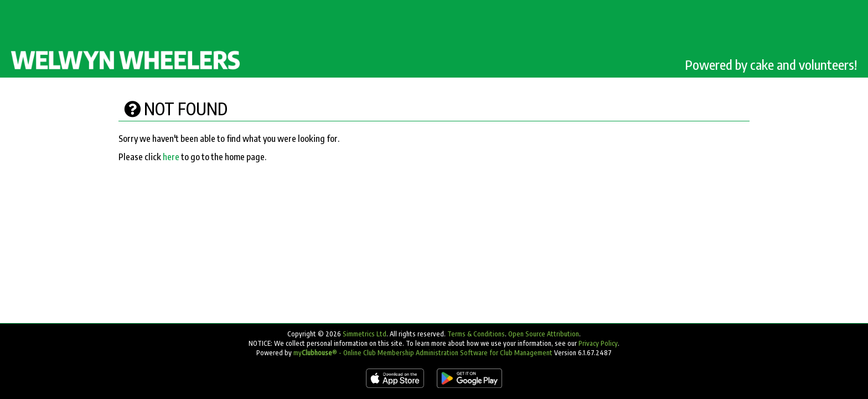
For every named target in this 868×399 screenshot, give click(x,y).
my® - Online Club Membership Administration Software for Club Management (423, 353)
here (171, 157)
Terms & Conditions (476, 334)
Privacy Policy (598, 343)
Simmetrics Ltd (365, 334)
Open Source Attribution (544, 334)
